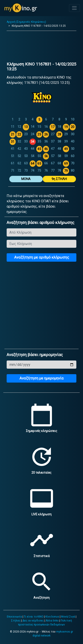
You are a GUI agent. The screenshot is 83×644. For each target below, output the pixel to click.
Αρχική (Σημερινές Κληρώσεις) (26, 22)
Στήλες (16, 621)
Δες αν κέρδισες (33, 621)
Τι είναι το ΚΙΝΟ (34, 617)
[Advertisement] (41, 47)
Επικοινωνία (14, 617)
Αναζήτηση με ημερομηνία (41, 378)
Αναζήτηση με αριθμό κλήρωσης (42, 257)
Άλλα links (52, 621)
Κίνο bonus (52, 617)
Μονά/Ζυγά (68, 617)
